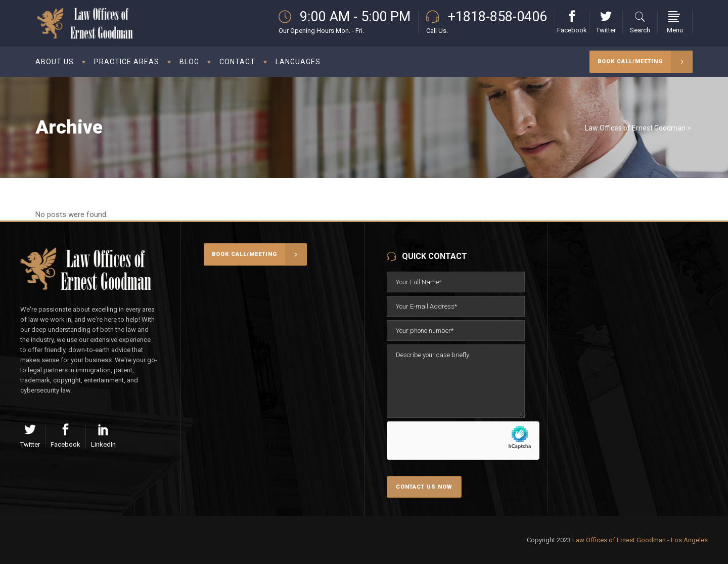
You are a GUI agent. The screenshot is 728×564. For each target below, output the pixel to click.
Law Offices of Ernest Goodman (635, 128)
